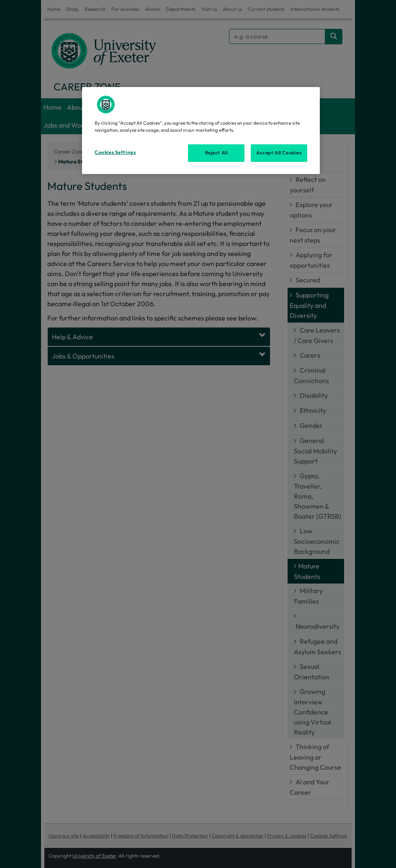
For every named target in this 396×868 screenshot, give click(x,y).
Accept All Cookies (279, 153)
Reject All (217, 153)
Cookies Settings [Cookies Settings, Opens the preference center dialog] (115, 152)
